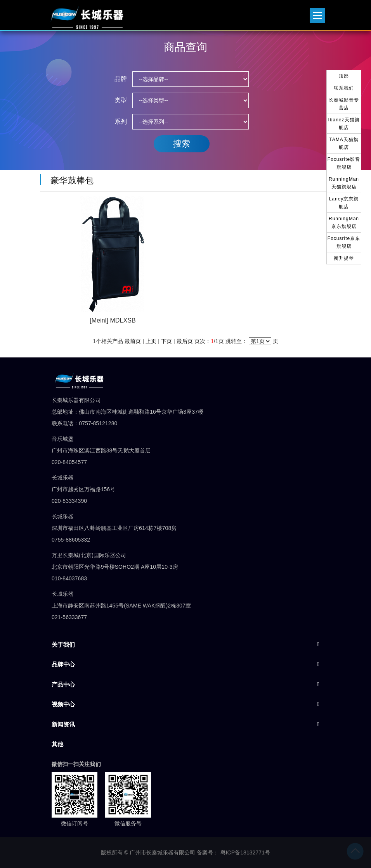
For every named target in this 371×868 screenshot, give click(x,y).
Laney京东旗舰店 (344, 203)
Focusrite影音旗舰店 (344, 163)
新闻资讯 (63, 724)
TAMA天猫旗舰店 (344, 143)
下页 (166, 341)
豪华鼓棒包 (70, 180)
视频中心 (63, 704)
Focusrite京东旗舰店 (344, 242)
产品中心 (63, 684)
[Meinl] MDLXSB (113, 320)
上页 (151, 341)
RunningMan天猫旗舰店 (344, 183)
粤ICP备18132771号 (245, 852)
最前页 (133, 341)
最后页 (185, 341)
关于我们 (63, 645)
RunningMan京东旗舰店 (344, 223)
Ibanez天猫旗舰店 (344, 124)
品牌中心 (63, 664)
